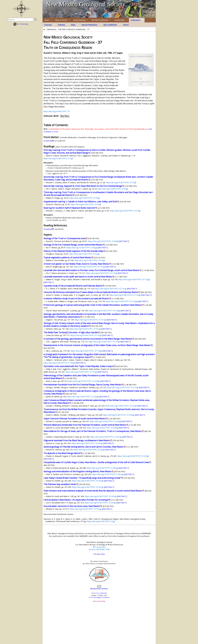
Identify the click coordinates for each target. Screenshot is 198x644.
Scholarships (119, 20)
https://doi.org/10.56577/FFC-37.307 (99, 503)
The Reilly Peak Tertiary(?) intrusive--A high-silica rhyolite (71, 332)
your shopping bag (21, 24)
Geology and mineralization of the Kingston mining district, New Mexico (77, 471)
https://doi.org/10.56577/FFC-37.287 (107, 474)
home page (21, 9)
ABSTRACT (124, 241)
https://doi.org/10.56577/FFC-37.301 (100, 496)
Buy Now (65, 116)
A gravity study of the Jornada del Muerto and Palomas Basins (73, 286)
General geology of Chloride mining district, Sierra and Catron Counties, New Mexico (84, 447)
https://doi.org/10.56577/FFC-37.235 (118, 415)
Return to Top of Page (99, 601)
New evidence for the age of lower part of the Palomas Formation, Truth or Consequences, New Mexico (93, 431)
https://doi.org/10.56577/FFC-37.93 (83, 254)
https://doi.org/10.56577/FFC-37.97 (89, 260)
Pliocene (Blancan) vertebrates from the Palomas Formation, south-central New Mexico (85, 425)
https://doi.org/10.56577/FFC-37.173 (103, 342)
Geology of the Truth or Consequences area (64, 238)
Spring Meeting (79, 20)
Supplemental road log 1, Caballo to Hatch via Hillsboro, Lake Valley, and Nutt (80, 202)
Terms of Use (95, 593)
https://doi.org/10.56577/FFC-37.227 (120, 406)
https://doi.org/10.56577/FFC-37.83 (81, 248)
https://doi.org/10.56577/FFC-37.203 (83, 381)
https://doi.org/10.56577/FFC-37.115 (101, 273)
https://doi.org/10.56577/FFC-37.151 (89, 320)
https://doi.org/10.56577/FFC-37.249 (101, 428)
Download (48, 141)
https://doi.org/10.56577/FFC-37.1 (57, 158)
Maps (73, 25)
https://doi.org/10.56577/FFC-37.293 (87, 481)
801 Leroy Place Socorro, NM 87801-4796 (99, 548)
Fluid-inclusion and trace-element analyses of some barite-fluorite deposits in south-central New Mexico (93, 491)
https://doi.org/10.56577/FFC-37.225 (82, 397)
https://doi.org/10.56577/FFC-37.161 (84, 329)
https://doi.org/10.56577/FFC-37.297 (87, 487)
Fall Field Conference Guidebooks (72, 29)
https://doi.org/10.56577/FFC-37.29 (112, 189)
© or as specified (99, 597)
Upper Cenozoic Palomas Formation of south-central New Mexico (75, 419)
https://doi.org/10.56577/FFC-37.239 (104, 421)
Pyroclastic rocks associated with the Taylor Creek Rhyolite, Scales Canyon (79, 366)
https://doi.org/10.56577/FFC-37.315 (85, 509)
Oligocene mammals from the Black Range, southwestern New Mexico (77, 440)
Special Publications (89, 25)
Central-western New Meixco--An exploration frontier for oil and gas (76, 500)
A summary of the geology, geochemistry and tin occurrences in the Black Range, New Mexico (88, 339)
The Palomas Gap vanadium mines (60, 484)
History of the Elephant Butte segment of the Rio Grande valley (73, 251)
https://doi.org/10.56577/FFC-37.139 (121, 301)
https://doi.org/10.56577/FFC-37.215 (122, 387)
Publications (135, 20)
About (47, 20)
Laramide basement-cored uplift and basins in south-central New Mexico (78, 277)
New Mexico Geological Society (86, 4)
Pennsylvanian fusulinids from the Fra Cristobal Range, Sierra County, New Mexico (83, 385)
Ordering (61, 25)
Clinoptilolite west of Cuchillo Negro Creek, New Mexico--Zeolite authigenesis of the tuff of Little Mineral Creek (96, 462)
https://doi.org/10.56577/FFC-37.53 (85, 204)
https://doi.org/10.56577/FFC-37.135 (124, 295)
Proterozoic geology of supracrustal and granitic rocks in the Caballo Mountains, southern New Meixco (93, 305)
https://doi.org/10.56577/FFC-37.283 (102, 468)
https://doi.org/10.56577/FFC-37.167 (85, 335)
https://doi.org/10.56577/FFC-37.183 (58, 363)
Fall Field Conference (100, 20)
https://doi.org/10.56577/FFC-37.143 (103, 311)
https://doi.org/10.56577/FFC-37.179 (85, 351)
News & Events (61, 20)
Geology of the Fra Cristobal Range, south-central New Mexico (73, 245)
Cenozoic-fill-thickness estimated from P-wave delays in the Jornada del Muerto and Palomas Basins (91, 292)
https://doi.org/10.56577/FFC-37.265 (88, 450)
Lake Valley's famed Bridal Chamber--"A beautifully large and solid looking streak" (82, 478)
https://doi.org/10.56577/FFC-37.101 (88, 267)
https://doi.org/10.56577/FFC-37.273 (132, 456)
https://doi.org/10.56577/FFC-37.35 (84, 198)
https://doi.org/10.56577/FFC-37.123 (133, 279)
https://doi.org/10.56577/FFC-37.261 (86, 443)
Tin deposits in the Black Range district (62, 453)
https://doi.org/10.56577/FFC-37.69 (102, 241)
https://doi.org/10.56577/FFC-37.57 (124, 211)
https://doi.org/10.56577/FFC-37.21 (120, 182)
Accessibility (104, 593)
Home (44, 29)
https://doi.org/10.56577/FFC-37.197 (80, 372)
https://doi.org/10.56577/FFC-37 (57, 111)
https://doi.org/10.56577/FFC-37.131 (110, 289)
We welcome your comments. (99, 588)
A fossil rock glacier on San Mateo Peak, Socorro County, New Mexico (76, 264)
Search (126, 25)
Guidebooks (110, 25)
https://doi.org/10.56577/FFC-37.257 (105, 437)
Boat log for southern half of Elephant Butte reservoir (69, 208)
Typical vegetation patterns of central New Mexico (67, 257)
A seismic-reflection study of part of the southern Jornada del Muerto (76, 299)
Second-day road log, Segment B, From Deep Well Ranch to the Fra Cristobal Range (83, 186)
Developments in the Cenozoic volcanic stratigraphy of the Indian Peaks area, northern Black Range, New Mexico (97, 345)
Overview (48, 25)
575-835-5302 (99, 554)
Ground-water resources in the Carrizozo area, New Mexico (72, 506)
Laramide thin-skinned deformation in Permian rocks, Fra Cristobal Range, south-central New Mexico (91, 270)
